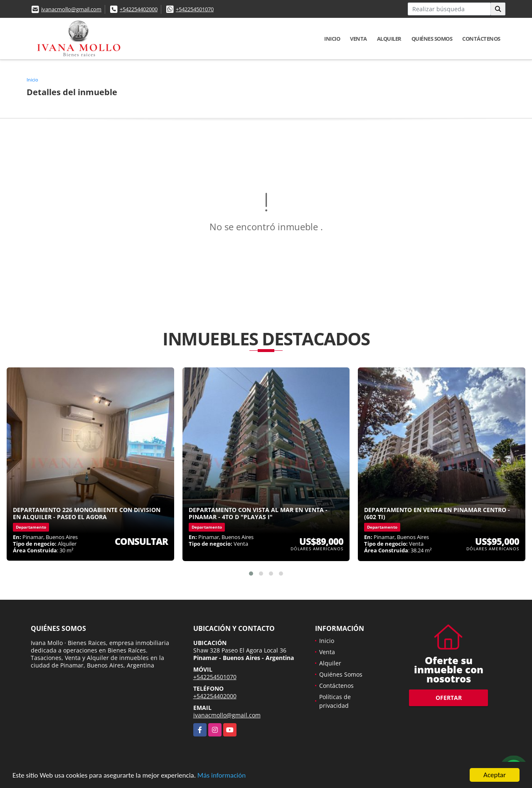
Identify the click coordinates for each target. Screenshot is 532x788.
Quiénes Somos (432, 39)
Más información (222, 776)
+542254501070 (195, 9)
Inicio (332, 39)
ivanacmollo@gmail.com (71, 9)
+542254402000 (139, 9)
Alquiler (389, 39)
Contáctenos (481, 39)
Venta (358, 39)
